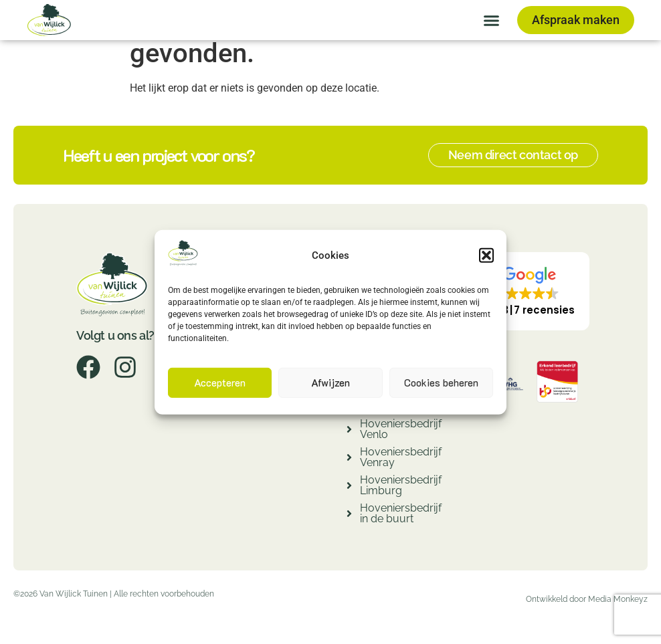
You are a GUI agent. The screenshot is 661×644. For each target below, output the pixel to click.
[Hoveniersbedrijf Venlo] (349, 431)
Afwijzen (330, 383)
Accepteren (220, 383)
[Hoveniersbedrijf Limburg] (349, 487)
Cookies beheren (441, 383)
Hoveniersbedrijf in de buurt (401, 513)
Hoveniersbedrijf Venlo (401, 429)
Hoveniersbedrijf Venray (401, 457)
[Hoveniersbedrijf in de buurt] (349, 515)
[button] (486, 255)
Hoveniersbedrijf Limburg (401, 485)
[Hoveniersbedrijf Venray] (349, 459)
